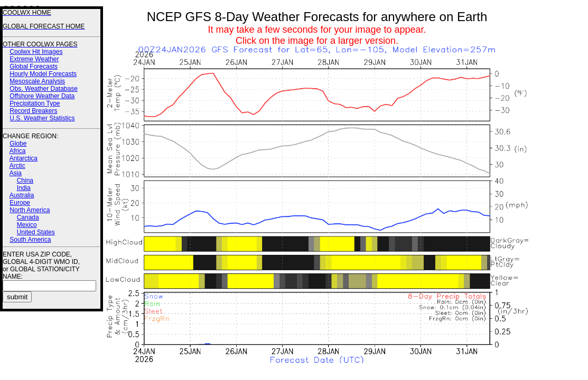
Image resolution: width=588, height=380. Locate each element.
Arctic (17, 166)
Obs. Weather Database (44, 89)
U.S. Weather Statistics (42, 118)
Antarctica (24, 158)
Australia (22, 195)
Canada (28, 217)
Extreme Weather (34, 59)
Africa (18, 151)
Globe (18, 144)
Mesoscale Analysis (37, 81)
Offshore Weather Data (42, 96)
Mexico (27, 225)
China (25, 180)
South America (30, 240)
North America (30, 210)
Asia (16, 173)
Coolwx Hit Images (36, 52)
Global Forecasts (34, 66)
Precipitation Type (35, 103)
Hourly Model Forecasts (43, 74)
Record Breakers (33, 111)
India (24, 188)
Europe (20, 203)
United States (36, 232)
